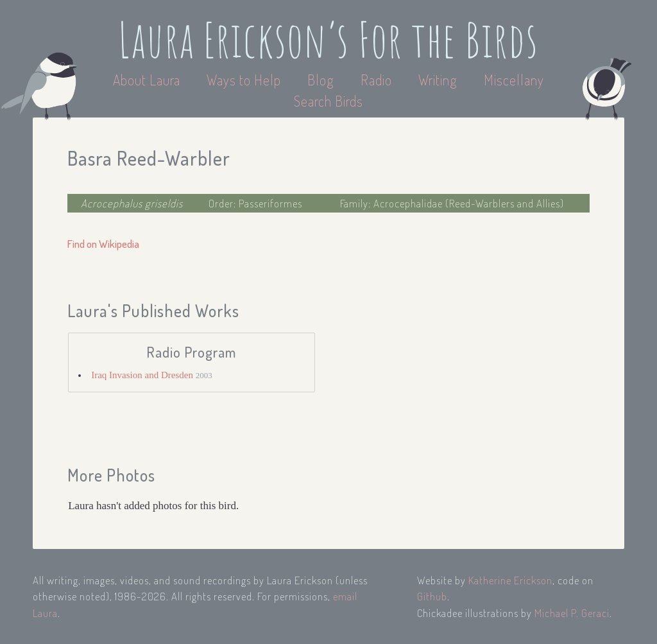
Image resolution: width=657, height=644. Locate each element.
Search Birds (328, 101)
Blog (321, 80)
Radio (378, 80)
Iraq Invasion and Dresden (143, 375)
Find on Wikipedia (103, 244)
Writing (438, 80)
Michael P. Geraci (572, 613)
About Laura (148, 80)
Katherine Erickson (510, 580)
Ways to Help (245, 80)
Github (432, 596)
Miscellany (514, 80)
